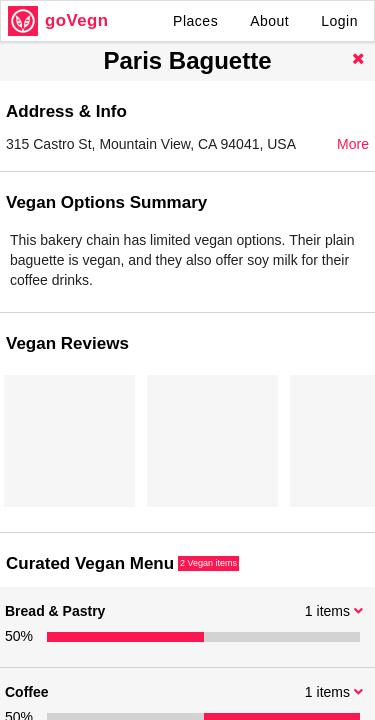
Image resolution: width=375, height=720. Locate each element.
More (353, 144)
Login (339, 21)
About (269, 21)
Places (195, 21)
